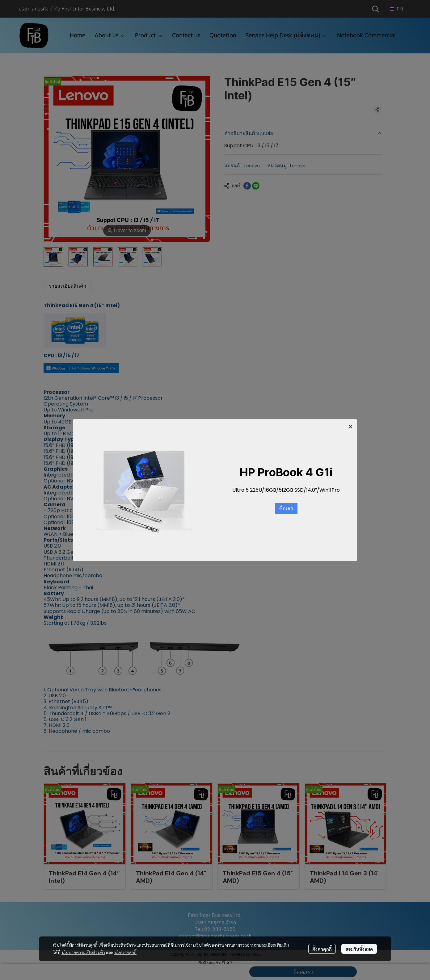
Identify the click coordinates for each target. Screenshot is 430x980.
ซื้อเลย (286, 509)
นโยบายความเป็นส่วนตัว (83, 952)
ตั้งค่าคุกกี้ (322, 949)
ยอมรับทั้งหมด (359, 949)
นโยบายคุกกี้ (125, 952)
